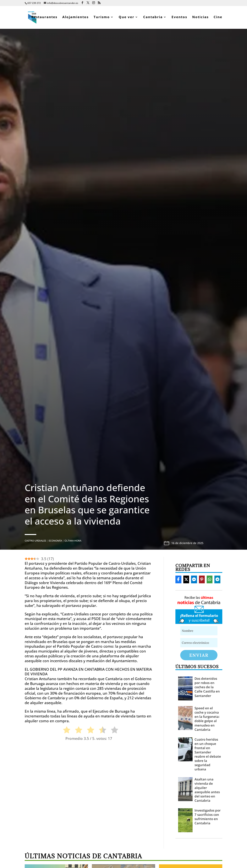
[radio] (65, 731)
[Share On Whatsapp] (210, 580)
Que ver (126, 18)
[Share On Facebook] (178, 580)
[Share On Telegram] (217, 580)
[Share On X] (186, 580)
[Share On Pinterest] (202, 580)
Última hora (73, 541)
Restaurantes (44, 18)
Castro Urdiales (35, 541)
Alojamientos (75, 18)
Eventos (179, 18)
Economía (55, 541)
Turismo (102, 18)
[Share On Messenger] (194, 580)
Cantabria (153, 18)
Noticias (200, 18)
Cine (218, 18)
